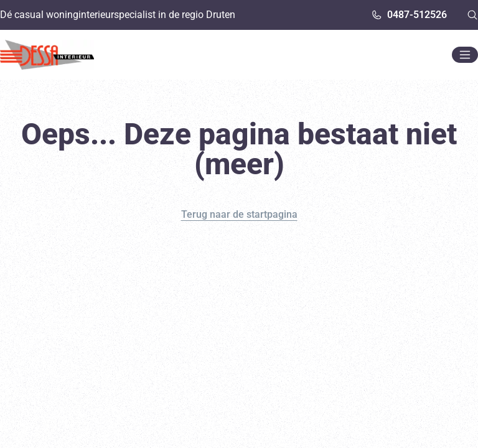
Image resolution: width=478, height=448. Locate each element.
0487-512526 (409, 15)
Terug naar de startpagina (239, 214)
